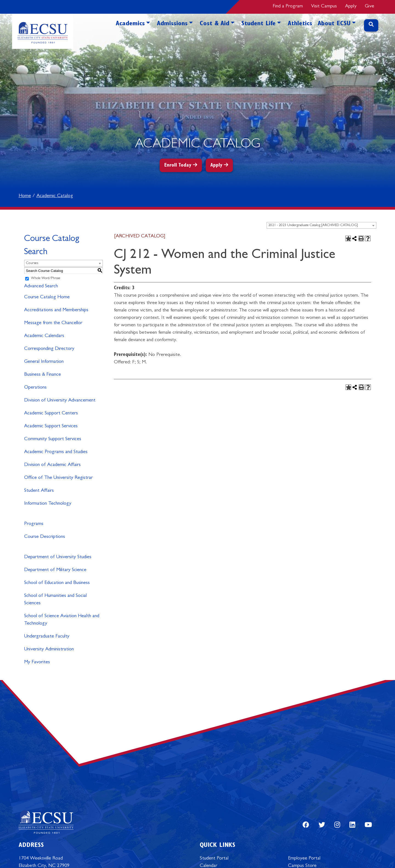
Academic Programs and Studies (56, 452)
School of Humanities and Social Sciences (55, 600)
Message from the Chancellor (53, 323)
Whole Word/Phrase (46, 279)
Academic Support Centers (51, 414)
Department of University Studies (58, 557)
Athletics (300, 24)
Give (369, 7)
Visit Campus (324, 7)
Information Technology (48, 504)
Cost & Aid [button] (215, 24)
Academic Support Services (51, 426)
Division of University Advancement (60, 401)
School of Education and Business (57, 583)
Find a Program (288, 7)
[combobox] (321, 225)
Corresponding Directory (49, 349)
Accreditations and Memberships (56, 310)
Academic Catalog (55, 196)
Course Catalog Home (47, 297)
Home (25, 196)
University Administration (49, 650)
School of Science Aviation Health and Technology (62, 620)
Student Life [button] (259, 24)
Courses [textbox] (32, 263)
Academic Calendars (44, 336)
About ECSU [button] (334, 24)
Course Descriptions (45, 537)
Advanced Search (41, 286)
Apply (351, 7)
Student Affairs (39, 491)
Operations (35, 388)
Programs (34, 524)
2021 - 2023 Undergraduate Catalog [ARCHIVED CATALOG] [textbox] (313, 225)
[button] (148, 32)
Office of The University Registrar (58, 478)
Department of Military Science (55, 570)
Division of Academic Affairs (52, 465)
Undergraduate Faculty (47, 637)
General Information (44, 362)
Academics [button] (130, 24)
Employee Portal (304, 859)
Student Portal (214, 859)
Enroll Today (178, 166)
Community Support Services (53, 439)
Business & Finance (43, 375)
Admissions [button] (172, 24)
